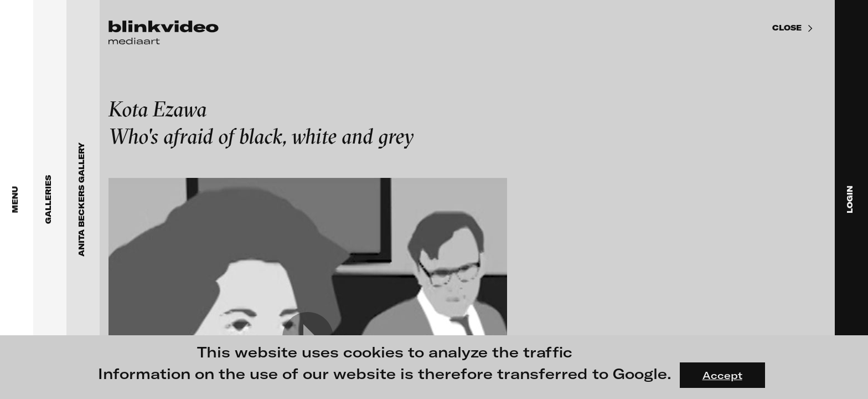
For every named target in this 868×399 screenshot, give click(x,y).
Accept (722, 375)
